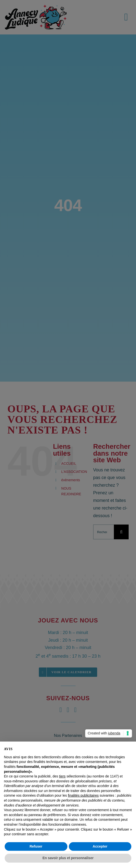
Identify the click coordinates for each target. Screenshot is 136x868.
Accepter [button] (100, 846)
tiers (62, 776)
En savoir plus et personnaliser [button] (68, 858)
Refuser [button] (36, 846)
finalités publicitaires (83, 795)
